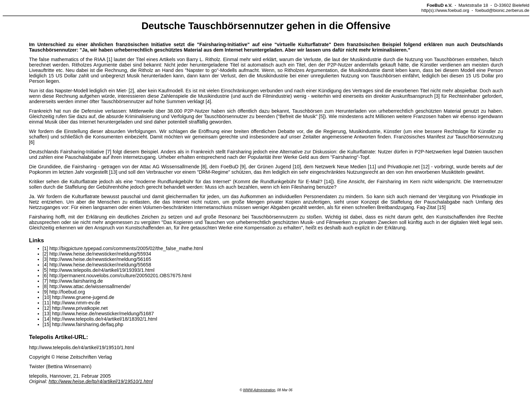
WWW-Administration (259, 390)
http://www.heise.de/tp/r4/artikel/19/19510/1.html (101, 381)
